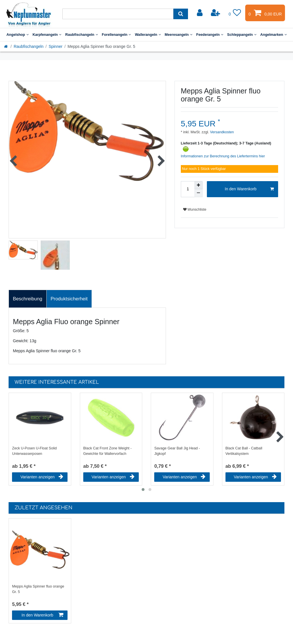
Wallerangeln (148, 35)
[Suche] (181, 14)
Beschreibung (28, 299)
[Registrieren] (216, 13)
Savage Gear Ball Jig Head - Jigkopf (177, 451)
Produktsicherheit (69, 299)
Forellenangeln (116, 35)
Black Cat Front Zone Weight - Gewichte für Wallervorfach (107, 451)
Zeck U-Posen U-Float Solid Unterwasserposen (34, 451)
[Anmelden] (200, 13)
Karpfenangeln (47, 35)
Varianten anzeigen (42, 477)
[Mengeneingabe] (188, 189)
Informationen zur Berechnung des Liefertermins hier (223, 156)
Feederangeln (210, 35)
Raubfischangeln (82, 35)
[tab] (28, 299)
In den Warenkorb (249, 189)
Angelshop (17, 35)
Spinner (56, 46)
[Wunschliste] (235, 13)
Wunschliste (195, 210)
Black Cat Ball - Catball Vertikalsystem (244, 451)
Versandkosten (222, 132)
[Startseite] (6, 46)
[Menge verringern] (199, 193)
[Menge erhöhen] (199, 185)
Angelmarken (274, 35)
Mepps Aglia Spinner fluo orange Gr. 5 (38, 589)
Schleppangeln (242, 35)
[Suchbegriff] (118, 14)
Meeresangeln (179, 35)
